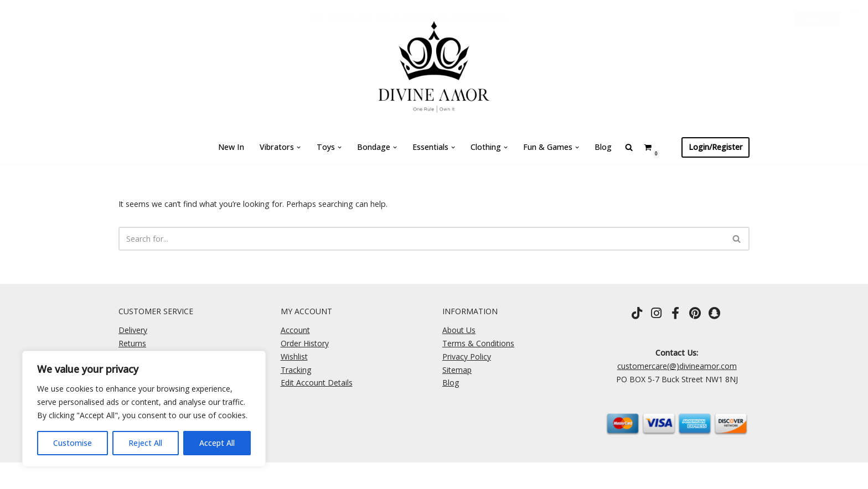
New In (232, 147)
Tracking (296, 370)
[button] (299, 147)
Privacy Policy (467, 357)
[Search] (422, 239)
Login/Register (715, 147)
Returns (132, 343)
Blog (602, 147)
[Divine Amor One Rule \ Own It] (434, 65)
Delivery (133, 330)
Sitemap (457, 370)
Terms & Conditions (478, 343)
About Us (459, 330)
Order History (305, 343)
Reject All (145, 443)
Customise (73, 443)
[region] (144, 409)
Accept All (217, 443)
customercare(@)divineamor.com (677, 366)
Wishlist (294, 357)
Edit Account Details (317, 383)
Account (295, 330)
